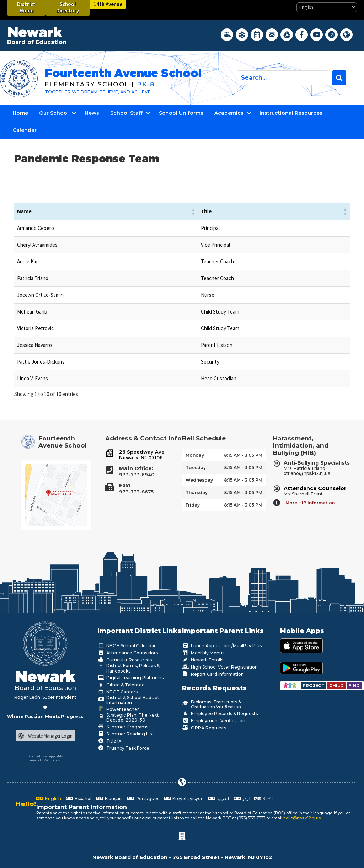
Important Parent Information (82, 807)
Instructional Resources (291, 113)
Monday (195, 455)
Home (20, 113)
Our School (54, 113)
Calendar (25, 130)
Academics (229, 113)
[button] (193, 211)
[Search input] (283, 78)
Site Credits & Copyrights (45, 756)
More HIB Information (310, 503)
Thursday (197, 492)
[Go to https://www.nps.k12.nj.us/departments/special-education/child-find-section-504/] (314, 685)
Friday (193, 505)
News (92, 113)
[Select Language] (327, 7)
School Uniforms (181, 113)
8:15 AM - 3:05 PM (243, 455)
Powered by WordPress (45, 760)
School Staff (127, 113)
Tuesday (196, 468)
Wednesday (199, 480)
